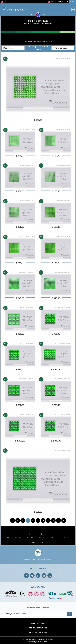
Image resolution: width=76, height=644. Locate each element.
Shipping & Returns (38, 633)
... (58, 520)
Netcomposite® (42, 642)
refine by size (38, 542)
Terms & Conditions (38, 628)
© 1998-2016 (27, 639)
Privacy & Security (38, 623)
